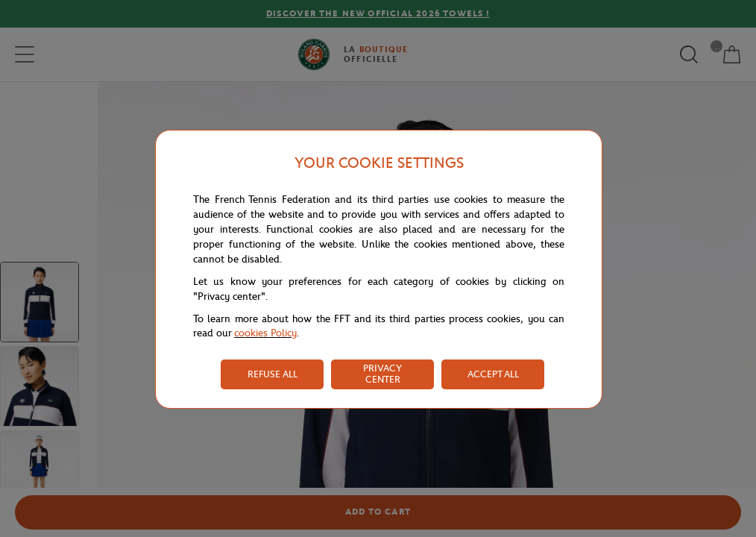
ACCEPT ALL (493, 374)
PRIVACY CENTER (382, 374)
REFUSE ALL (273, 374)
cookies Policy (265, 333)
